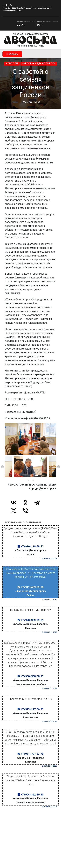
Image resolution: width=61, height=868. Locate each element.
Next (59, 467)
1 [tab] (28, 480)
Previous (2, 467)
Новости (12, 63)
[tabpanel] (30, 467)
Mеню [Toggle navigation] (12, 54)
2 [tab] (33, 480)
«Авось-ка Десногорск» (39, 63)
